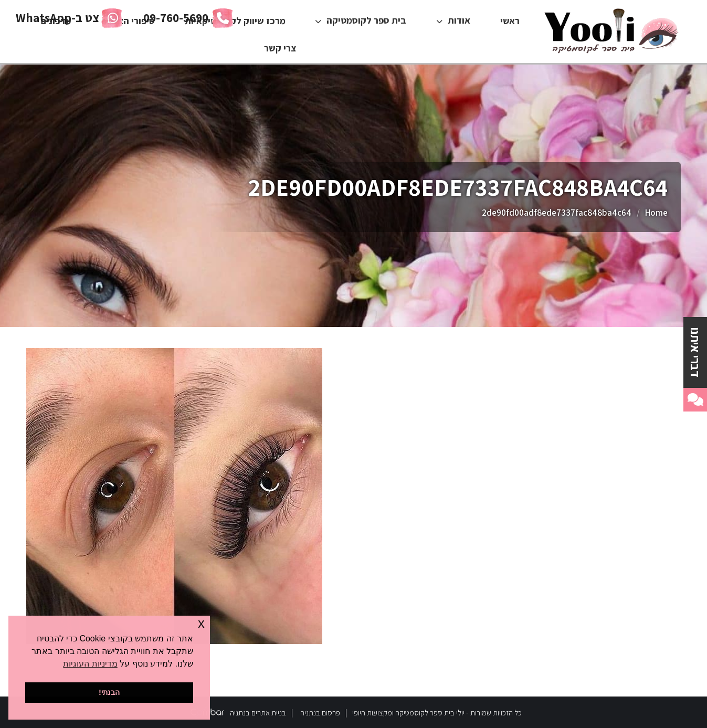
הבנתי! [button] (109, 692)
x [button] (201, 623)
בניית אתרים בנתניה (258, 713)
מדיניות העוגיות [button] (90, 664)
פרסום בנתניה (320, 713)
